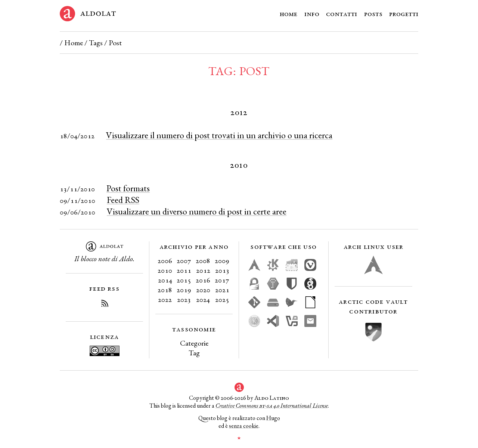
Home (288, 13)
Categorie (194, 343)
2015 (184, 280)
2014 (165, 280)
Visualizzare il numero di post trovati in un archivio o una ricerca (219, 135)
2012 (203, 270)
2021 (222, 290)
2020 (203, 290)
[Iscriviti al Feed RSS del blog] (105, 305)
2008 (203, 260)
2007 (184, 260)
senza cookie (244, 426)
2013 (222, 270)
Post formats (128, 188)
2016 (203, 280)
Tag (194, 353)
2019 (184, 290)
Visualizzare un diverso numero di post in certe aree (197, 211)
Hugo (273, 418)
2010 (165, 270)
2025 (222, 299)
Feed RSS (123, 200)
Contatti (342, 13)
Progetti (404, 13)
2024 (203, 299)
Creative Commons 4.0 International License (272, 406)
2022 (165, 299)
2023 (184, 299)
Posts (373, 13)
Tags (96, 43)
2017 (222, 280)
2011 (184, 270)
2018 (165, 290)
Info (312, 13)
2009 (222, 260)
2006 (165, 260)
